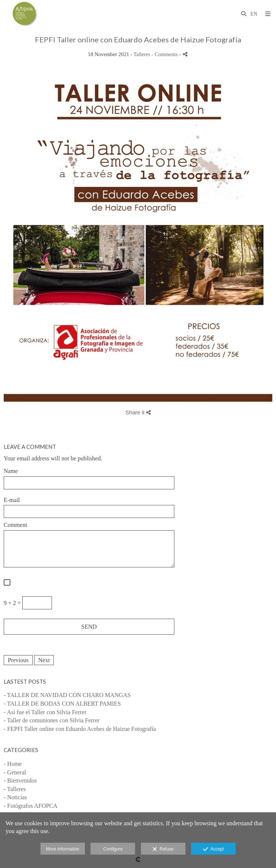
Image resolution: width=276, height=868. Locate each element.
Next (44, 660)
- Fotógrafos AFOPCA (31, 806)
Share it (138, 412)
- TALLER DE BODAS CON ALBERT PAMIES (62, 704)
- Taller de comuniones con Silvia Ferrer (52, 720)
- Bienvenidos (20, 780)
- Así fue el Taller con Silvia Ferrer (45, 712)
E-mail (12, 500)
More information (63, 849)
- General (15, 772)
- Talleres (15, 789)
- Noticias (15, 797)
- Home (13, 764)
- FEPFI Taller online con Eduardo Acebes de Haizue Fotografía (80, 729)
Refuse (163, 849)
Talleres (142, 54)
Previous (18, 660)
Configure (113, 849)
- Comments (165, 54)
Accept (213, 849)
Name (11, 471)
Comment (15, 525)
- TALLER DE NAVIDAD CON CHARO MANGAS (67, 695)
